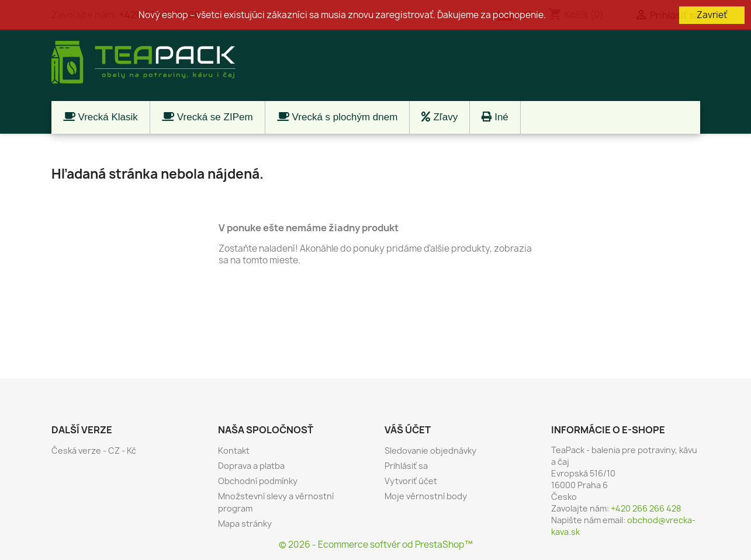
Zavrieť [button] (712, 15)
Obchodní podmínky (258, 481)
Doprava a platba (251, 466)
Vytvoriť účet (411, 481)
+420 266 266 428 (646, 508)
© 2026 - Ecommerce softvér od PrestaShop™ (376, 545)
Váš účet (408, 430)
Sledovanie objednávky (430, 451)
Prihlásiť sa (406, 466)
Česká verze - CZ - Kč (94, 451)
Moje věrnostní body (426, 496)
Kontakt (234, 451)
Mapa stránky (245, 524)
